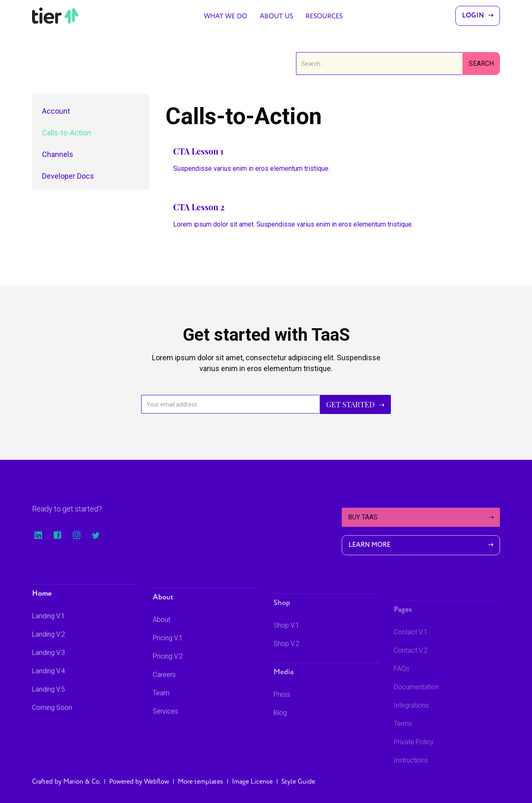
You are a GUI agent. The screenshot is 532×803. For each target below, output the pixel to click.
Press (282, 715)
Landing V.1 (48, 625)
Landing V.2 (48, 644)
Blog (280, 733)
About (162, 634)
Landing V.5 (48, 699)
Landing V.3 (48, 662)
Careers (164, 689)
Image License (252, 788)
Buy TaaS (421, 517)
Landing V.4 (48, 680)
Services (165, 725)
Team (161, 707)
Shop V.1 (286, 646)
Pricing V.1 (168, 652)
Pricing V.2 (168, 670)
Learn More (421, 545)
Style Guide (298, 788)
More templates (200, 788)
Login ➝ (478, 16)
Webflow (157, 788)
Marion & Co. (82, 788)
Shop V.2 (286, 664)
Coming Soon (52, 717)
